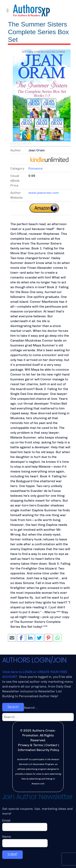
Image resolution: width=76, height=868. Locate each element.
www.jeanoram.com (44, 193)
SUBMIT (12, 855)
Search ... (31, 708)
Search (13, 707)
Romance (35, 168)
